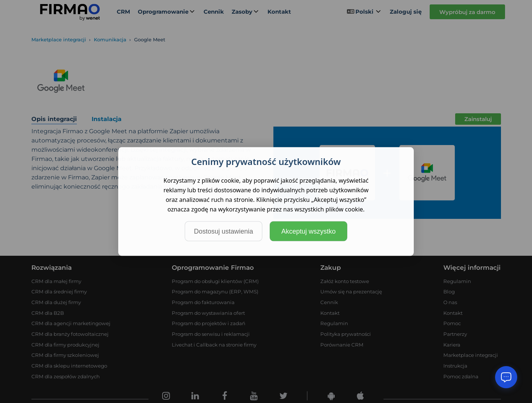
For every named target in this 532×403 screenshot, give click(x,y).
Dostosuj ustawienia (224, 231)
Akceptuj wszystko (308, 231)
